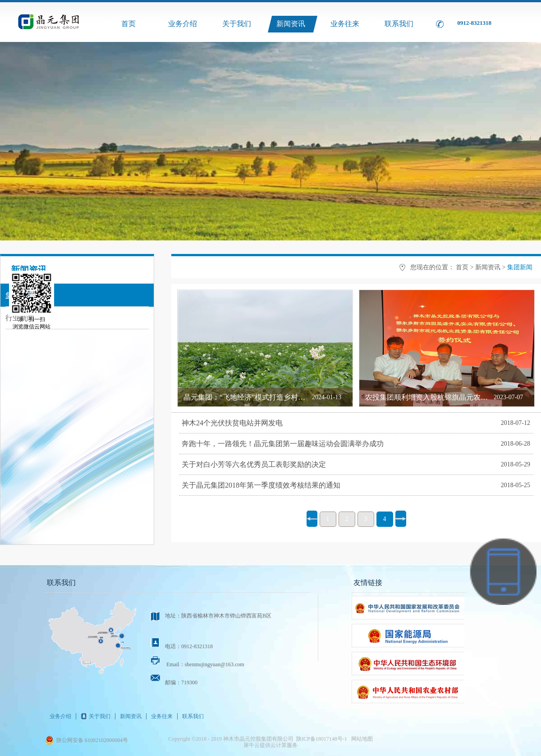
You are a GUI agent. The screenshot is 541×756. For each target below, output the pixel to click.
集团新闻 (520, 267)
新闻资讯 (488, 267)
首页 (128, 24)
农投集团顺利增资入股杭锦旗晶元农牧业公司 (437, 397)
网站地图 (361, 739)
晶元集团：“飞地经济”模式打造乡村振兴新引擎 (259, 397)
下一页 (401, 519)
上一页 (312, 519)
